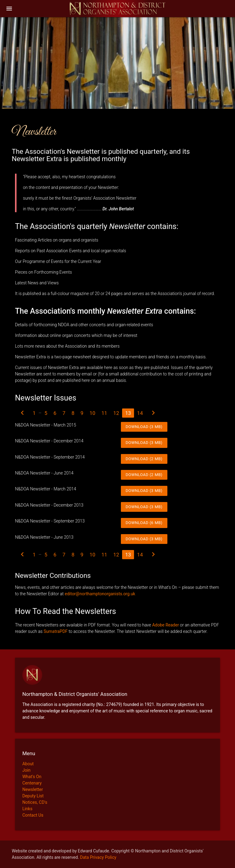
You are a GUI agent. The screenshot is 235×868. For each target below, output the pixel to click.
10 (93, 413)
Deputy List (33, 796)
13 (128, 413)
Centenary (32, 783)
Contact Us (33, 815)
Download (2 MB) (144, 459)
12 (116, 413)
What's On (32, 777)
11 (104, 413)
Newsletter (33, 789)
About (28, 764)
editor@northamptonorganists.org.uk (100, 594)
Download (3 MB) (144, 427)
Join (26, 770)
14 (140, 413)
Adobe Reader (166, 625)
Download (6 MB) (144, 523)
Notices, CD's (35, 802)
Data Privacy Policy (98, 857)
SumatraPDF (55, 631)
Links (27, 809)
